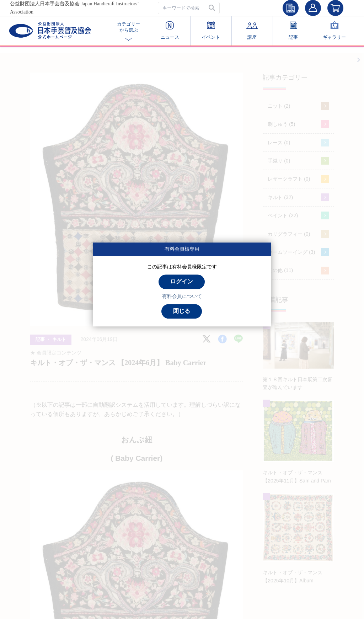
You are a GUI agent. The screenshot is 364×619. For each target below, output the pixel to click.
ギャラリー (334, 31)
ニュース (170, 31)
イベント (211, 31)
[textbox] (189, 8)
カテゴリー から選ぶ (129, 31)
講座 (252, 31)
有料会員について (182, 296)
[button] (213, 8)
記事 (293, 31)
